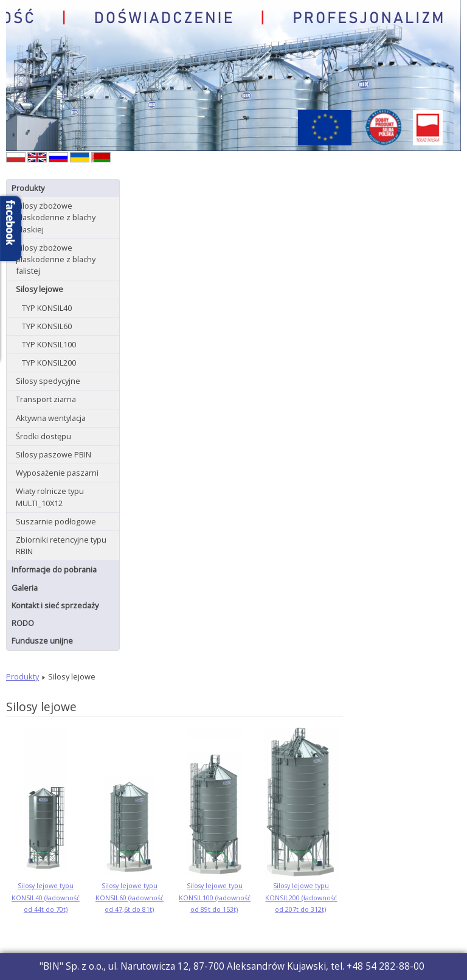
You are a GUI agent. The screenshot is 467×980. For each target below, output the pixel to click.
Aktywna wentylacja (51, 418)
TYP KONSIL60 (47, 326)
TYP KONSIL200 (49, 363)
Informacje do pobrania (54, 569)
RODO (23, 623)
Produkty (28, 188)
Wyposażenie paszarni (57, 473)
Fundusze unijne (42, 641)
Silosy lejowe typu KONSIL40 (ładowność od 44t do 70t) (46, 897)
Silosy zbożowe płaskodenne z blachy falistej (56, 259)
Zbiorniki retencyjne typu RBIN (61, 545)
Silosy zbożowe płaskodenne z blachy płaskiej (56, 217)
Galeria (25, 588)
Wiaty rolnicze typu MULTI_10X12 (50, 497)
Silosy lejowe (40, 289)
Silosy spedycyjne (48, 381)
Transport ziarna (46, 399)
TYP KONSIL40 (47, 308)
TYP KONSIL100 (49, 344)
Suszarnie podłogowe (56, 521)
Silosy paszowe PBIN (54, 454)
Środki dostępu (43, 436)
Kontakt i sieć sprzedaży (55, 605)
